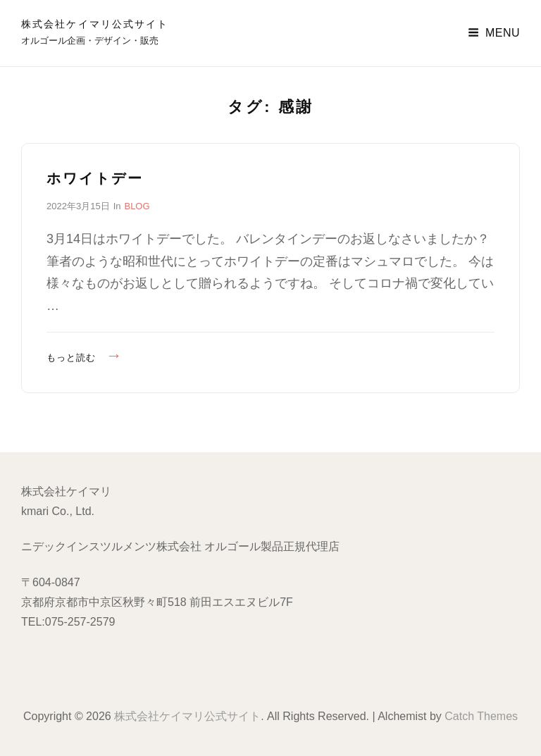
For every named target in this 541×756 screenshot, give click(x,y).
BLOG (137, 206)
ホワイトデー (95, 178)
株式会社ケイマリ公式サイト (95, 24)
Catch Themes (481, 716)
